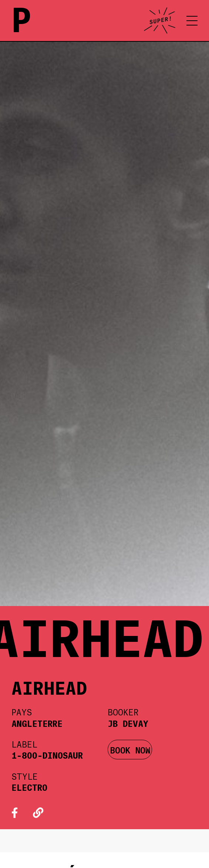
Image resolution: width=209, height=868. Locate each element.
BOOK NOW (130, 750)
